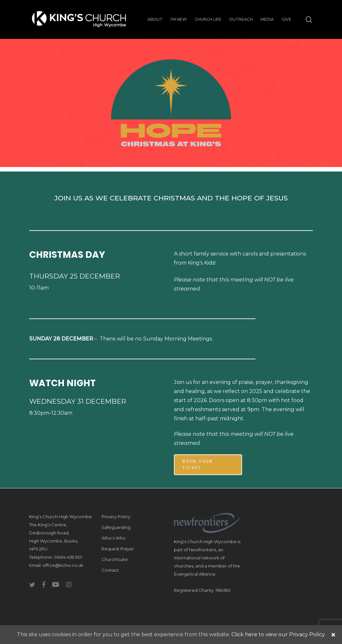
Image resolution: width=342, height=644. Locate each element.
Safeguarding (116, 527)
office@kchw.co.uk (63, 565)
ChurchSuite (115, 559)
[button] (208, 465)
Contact (110, 570)
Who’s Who (114, 538)
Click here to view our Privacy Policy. (278, 634)
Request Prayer (118, 549)
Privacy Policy (116, 517)
